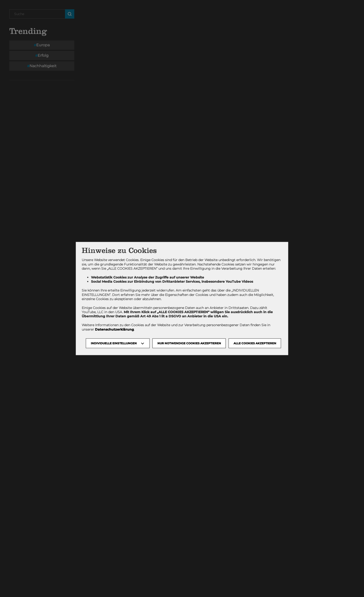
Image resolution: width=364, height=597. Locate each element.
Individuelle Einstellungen (114, 343)
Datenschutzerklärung (114, 329)
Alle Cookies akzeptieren (255, 343)
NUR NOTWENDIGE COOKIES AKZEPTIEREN (189, 343)
